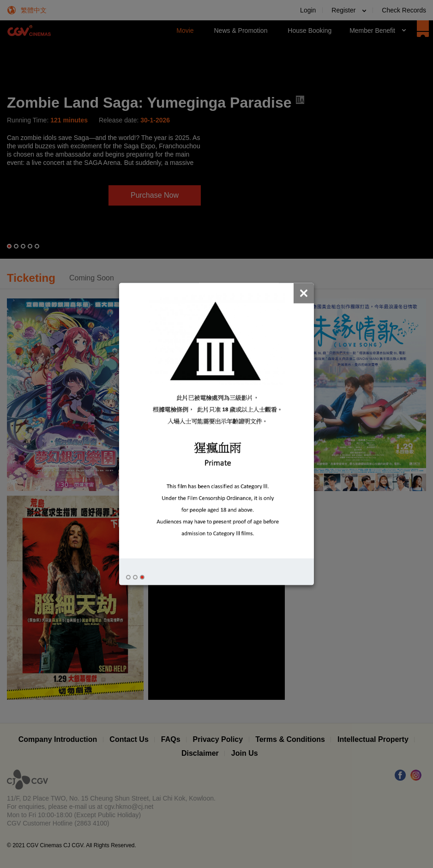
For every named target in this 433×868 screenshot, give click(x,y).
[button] (128, 577)
